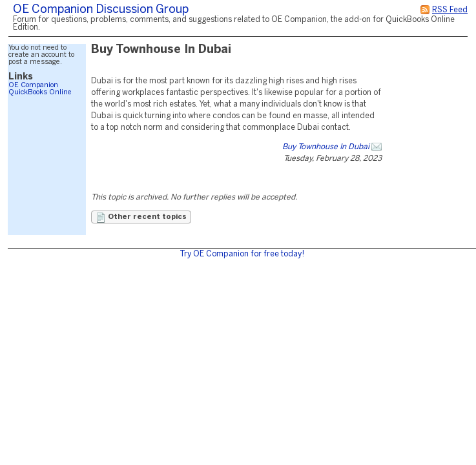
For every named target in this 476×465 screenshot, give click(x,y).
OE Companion (33, 85)
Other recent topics (141, 218)
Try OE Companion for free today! (242, 254)
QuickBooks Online (40, 92)
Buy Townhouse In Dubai (326, 147)
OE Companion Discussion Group (101, 10)
